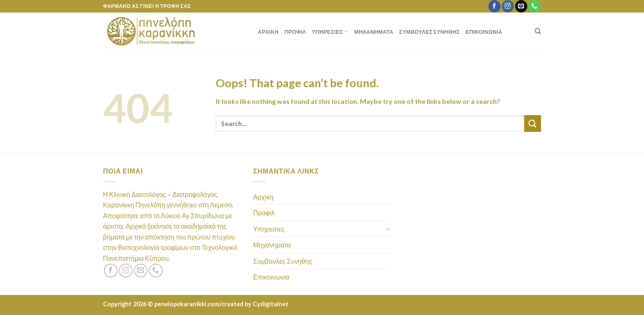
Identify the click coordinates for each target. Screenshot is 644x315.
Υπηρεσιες (330, 31)
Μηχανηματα (374, 32)
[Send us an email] (521, 6)
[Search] (538, 31)
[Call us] (534, 6)
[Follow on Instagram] (508, 6)
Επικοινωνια (484, 32)
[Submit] (533, 123)
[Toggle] (387, 229)
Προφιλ (295, 32)
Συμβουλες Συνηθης (430, 32)
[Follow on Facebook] (494, 6)
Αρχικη (268, 32)
